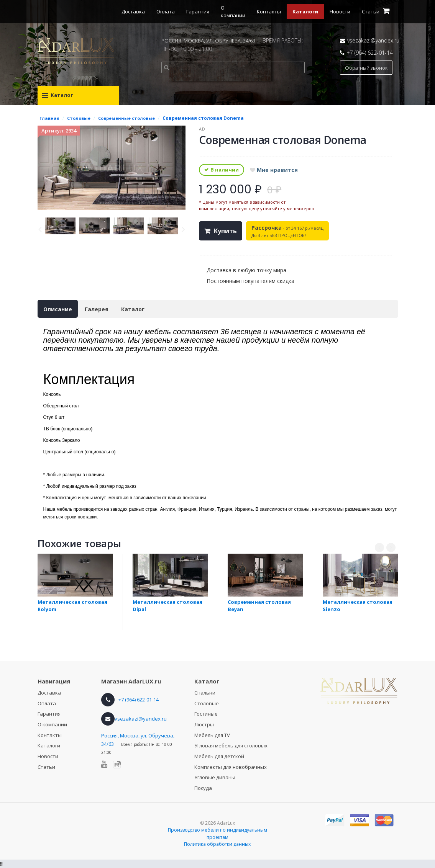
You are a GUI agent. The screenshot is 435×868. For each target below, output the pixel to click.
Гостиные (206, 714)
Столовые (207, 703)
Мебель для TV (212, 735)
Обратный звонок (366, 68)
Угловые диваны (215, 777)
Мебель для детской (219, 756)
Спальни (205, 693)
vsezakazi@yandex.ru (373, 40)
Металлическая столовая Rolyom (72, 606)
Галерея (97, 309)
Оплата (166, 11)
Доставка (133, 11)
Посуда (203, 788)
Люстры (204, 724)
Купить (225, 231)
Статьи (46, 767)
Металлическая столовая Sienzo (358, 606)
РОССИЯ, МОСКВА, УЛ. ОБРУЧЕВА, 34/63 (208, 41)
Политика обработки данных (217, 844)
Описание (58, 309)
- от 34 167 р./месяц (287, 231)
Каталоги (305, 11)
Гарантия (198, 11)
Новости (340, 11)
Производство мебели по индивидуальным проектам (217, 834)
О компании (52, 724)
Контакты (269, 11)
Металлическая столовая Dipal (167, 606)
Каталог (133, 309)
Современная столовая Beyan (259, 606)
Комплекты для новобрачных (231, 767)
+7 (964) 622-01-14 (370, 53)
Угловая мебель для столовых (231, 745)
